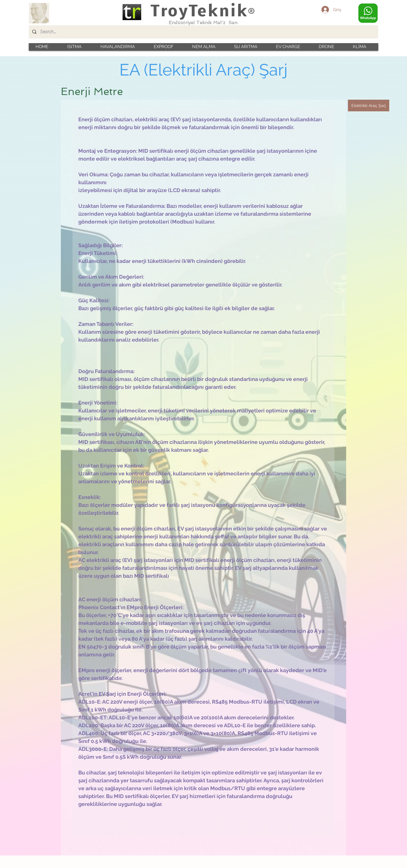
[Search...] (203, 32)
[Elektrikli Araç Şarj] (369, 106)
